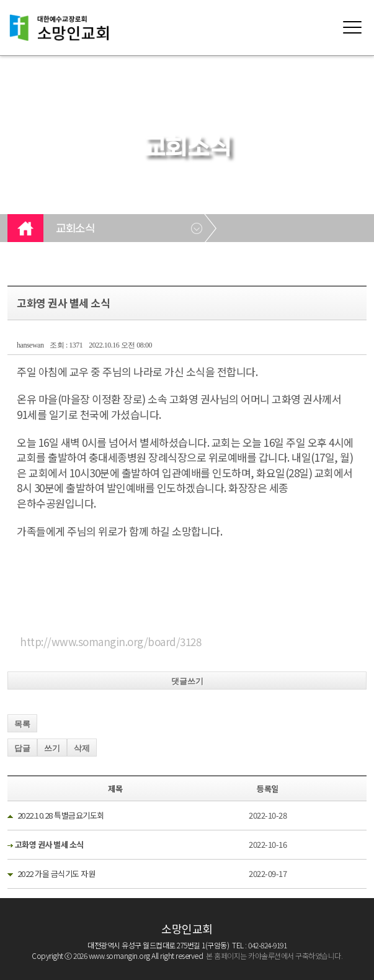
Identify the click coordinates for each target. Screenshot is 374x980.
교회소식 (75, 229)
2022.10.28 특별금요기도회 (61, 815)
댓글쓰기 (187, 681)
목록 (22, 724)
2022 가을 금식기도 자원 (56, 874)
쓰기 (52, 748)
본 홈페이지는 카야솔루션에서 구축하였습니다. (274, 955)
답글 (22, 748)
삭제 (82, 748)
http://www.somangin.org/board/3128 (110, 641)
